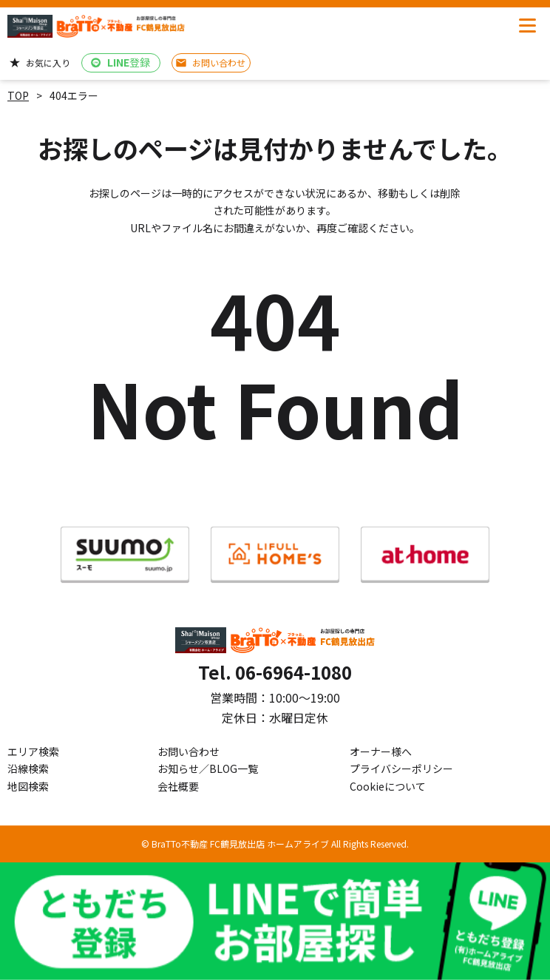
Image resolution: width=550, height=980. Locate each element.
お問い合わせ (189, 751)
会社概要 (178, 786)
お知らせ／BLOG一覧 (208, 768)
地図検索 (28, 786)
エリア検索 (33, 751)
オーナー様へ (381, 751)
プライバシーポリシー (401, 768)
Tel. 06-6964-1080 (275, 672)
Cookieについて (388, 786)
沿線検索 (28, 768)
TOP (18, 95)
